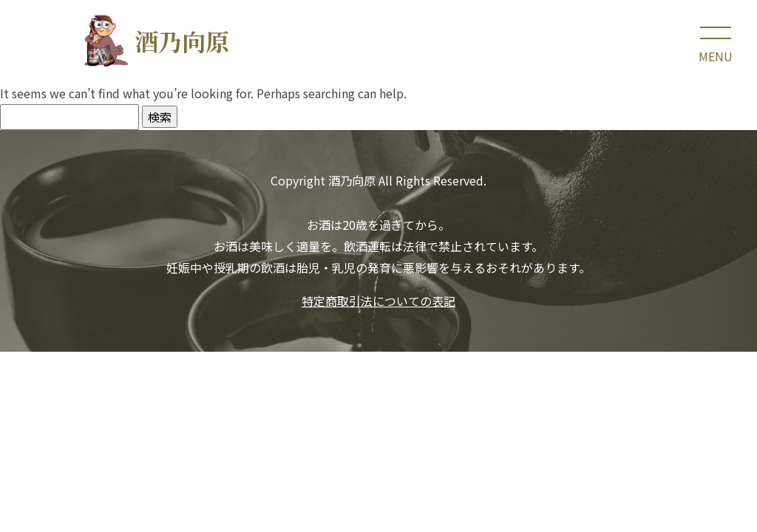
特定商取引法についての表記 (378, 301)
